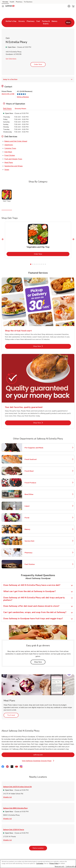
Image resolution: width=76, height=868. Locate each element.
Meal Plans (9, 162)
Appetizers (9, 145)
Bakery (34, 529)
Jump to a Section (38, 79)
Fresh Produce (34, 483)
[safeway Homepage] (10, 6)
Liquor (34, 506)
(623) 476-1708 (8, 94)
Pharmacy (34, 553)
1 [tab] (31, 264)
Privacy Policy (54, 864)
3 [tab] (35, 264)
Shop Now (40, 662)
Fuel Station (34, 564)
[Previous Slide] (3, 239)
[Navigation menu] (3, 6)
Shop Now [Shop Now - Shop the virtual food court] (44, 346)
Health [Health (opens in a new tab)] (12, 2)
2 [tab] (33, 264)
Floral (34, 518)
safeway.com (46, 755)
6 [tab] (41, 264)
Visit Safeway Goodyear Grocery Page (39, 761)
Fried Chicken (10, 155)
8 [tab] (45, 264)
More (68, 22)
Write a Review (23, 97)
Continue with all (71, 866)
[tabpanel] (38, 240)
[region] (38, 864)
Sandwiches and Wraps (14, 166)
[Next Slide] (73, 239)
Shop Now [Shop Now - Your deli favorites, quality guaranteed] (44, 423)
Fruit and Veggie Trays (13, 159)
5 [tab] (39, 264)
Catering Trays (10, 148)
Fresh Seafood (34, 459)
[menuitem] (11, 22)
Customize (40, 864)
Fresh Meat (34, 471)
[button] (69, 6)
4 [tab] (37, 264)
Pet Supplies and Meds (34, 448)
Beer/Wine (34, 494)
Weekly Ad (7, 797)
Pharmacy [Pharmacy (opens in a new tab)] (19, 2)
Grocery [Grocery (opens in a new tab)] (5, 2)
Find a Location (40, 848)
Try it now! (13, 715)
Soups (7, 169)
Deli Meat (8, 152)
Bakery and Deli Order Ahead (16, 141)
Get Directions (11, 59)
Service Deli (34, 541)
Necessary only (60, 866)
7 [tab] (43, 264)
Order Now (38, 64)
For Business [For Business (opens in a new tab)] (28, 2)
